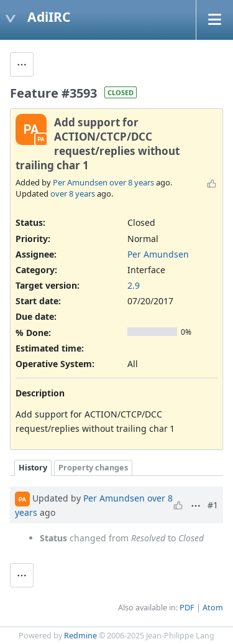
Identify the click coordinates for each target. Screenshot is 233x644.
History (33, 468)
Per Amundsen (80, 182)
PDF (187, 608)
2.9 (134, 285)
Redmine (80, 636)
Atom (213, 608)
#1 (213, 505)
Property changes (93, 468)
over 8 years (132, 182)
